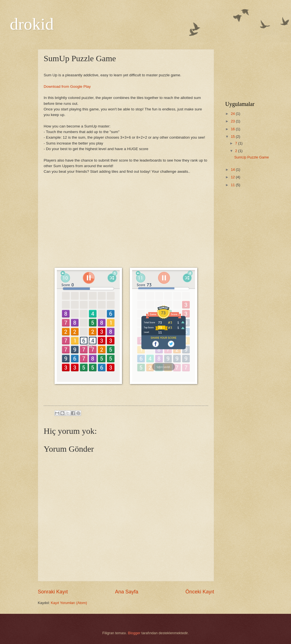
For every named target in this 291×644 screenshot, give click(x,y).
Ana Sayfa (127, 592)
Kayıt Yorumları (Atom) (69, 603)
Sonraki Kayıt (53, 592)
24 (233, 114)
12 (233, 177)
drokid (32, 24)
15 (233, 137)
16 (233, 129)
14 (233, 170)
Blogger (134, 633)
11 (233, 185)
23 (233, 121)
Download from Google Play (67, 87)
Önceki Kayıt (200, 592)
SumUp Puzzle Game (252, 157)
